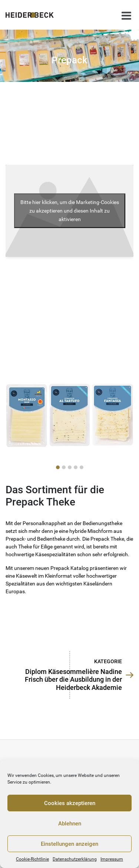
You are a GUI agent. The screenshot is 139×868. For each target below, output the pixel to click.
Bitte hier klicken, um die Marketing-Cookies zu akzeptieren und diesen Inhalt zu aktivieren (70, 210)
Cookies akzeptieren (70, 803)
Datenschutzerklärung (75, 859)
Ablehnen (70, 824)
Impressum (112, 859)
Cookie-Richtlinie (32, 859)
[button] (58, 467)
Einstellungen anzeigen (69, 844)
